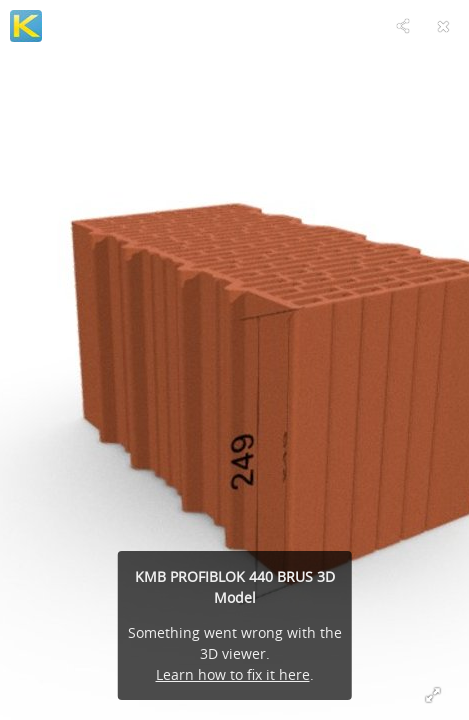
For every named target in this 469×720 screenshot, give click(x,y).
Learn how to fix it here (233, 674)
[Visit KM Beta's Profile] (26, 26)
